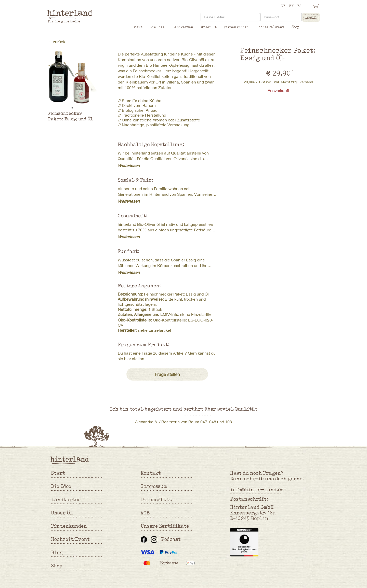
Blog (57, 552)
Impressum (154, 486)
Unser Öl (209, 27)
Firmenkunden (236, 27)
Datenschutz (156, 499)
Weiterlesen (129, 165)
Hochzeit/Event (270, 27)
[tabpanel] (72, 77)
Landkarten (183, 27)
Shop (295, 27)
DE (283, 6)
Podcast (171, 539)
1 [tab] (72, 108)
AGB (145, 513)
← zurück (57, 42)
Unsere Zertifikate (165, 526)
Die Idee (157, 27)
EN (291, 6)
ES (299, 6)
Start (138, 27)
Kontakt (151, 473)
